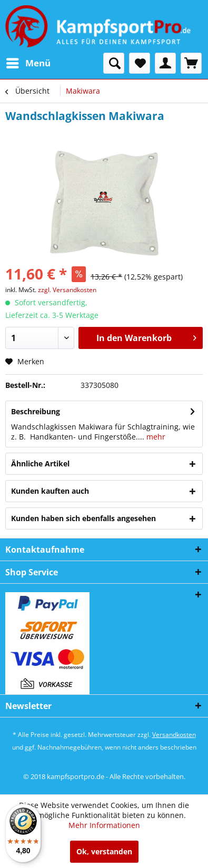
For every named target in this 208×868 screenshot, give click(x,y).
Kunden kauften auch (50, 491)
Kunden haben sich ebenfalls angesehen (83, 518)
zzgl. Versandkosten (67, 290)
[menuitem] (28, 63)
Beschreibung (36, 411)
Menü (28, 62)
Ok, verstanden (104, 851)
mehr (155, 437)
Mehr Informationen (104, 825)
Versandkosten (174, 735)
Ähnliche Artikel (40, 463)
